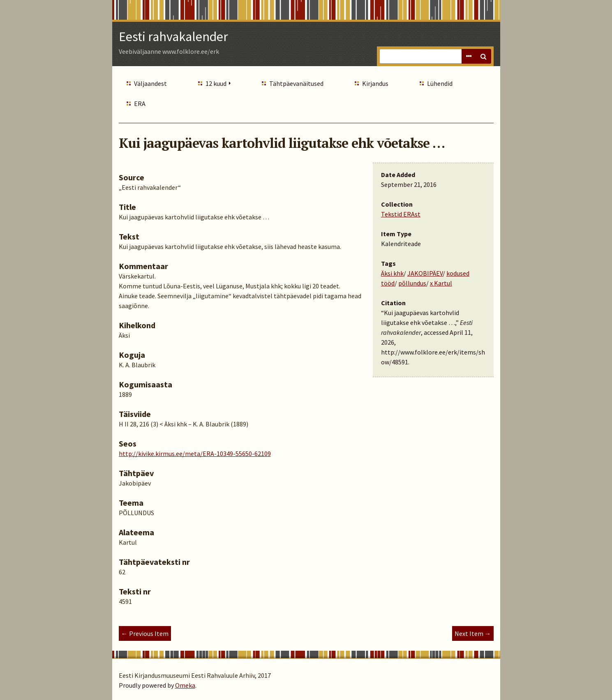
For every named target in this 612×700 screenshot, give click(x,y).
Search (484, 56)
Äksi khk (392, 273)
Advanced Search (469, 56)
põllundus (412, 283)
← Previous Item (145, 633)
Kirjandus (375, 83)
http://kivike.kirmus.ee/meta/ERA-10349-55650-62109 (195, 454)
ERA (140, 104)
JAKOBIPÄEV (425, 273)
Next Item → (473, 633)
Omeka (185, 685)
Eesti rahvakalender (173, 37)
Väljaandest (150, 83)
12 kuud (216, 83)
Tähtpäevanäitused (296, 83)
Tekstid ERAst (401, 214)
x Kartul (441, 283)
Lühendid (440, 83)
